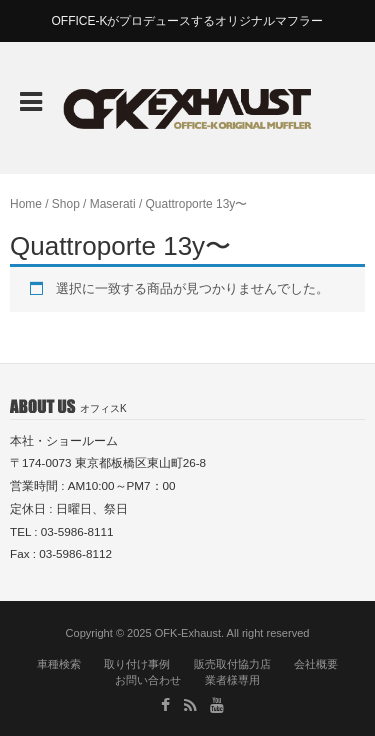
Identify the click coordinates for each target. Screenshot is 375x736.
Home (26, 204)
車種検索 (59, 664)
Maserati (113, 204)
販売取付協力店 (232, 664)
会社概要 (316, 664)
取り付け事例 (137, 664)
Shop (66, 204)
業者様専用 (232, 680)
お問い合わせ (148, 680)
